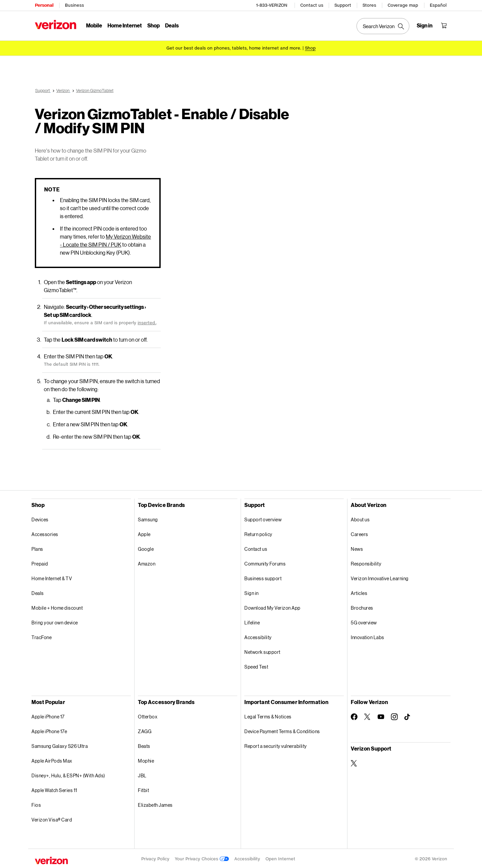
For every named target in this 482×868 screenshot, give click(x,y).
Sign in (252, 592)
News (357, 548)
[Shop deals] (310, 48)
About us (360, 518)
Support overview (263, 518)
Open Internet (280, 858)
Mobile (94, 25)
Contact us (312, 5)
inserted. (147, 322)
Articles (359, 592)
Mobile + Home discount (57, 607)
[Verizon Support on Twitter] (354, 762)
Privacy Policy (155, 858)
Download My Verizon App (272, 607)
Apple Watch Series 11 (54, 789)
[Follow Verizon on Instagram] (394, 716)
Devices (40, 518)
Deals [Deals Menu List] (172, 25)
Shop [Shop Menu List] (153, 25)
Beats (144, 745)
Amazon (147, 563)
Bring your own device (55, 622)
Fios (36, 804)
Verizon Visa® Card (52, 819)
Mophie (146, 760)
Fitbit (143, 789)
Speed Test (256, 666)
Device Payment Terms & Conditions (282, 730)
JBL (142, 774)
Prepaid (40, 563)
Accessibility (258, 636)
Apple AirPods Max (52, 760)
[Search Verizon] (383, 26)
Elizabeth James (155, 804)
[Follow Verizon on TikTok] (408, 716)
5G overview (364, 622)
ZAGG (145, 730)
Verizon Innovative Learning (380, 577)
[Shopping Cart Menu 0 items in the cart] (444, 25)
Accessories (45, 533)
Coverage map (403, 5)
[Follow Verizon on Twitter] (368, 716)
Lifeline (252, 622)
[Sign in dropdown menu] (425, 25)
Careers (359, 533)
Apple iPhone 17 (48, 716)
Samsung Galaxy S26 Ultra (60, 745)
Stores (369, 5)
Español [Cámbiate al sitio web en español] (438, 5)
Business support (263, 577)
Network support (262, 651)
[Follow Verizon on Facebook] (354, 716)
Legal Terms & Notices (268, 716)
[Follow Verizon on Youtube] (381, 716)
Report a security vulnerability (276, 745)
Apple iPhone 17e (49, 730)
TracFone (42, 636)
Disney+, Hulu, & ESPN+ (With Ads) (68, 774)
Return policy (258, 533)
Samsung (148, 518)
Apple (144, 533)
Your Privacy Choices (202, 858)
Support (343, 5)
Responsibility (366, 563)
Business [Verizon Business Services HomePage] (74, 5)
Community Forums (265, 563)
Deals (38, 592)
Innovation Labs (368, 636)
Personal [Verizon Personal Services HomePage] (44, 5)
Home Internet (125, 25)
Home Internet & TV (52, 577)
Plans (37, 548)
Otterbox (148, 716)
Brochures (362, 607)
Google (146, 548)
